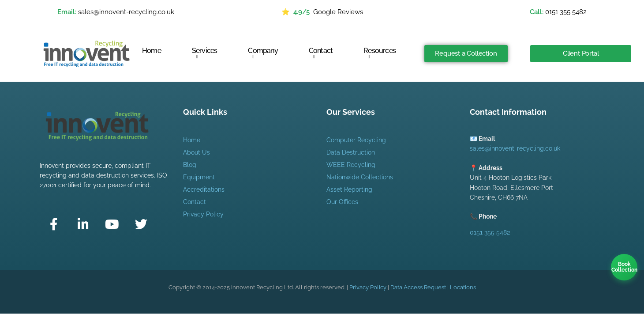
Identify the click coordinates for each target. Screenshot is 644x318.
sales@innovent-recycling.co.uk (126, 12)
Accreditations (204, 189)
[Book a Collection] (624, 267)
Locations (463, 287)
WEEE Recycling (351, 165)
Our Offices (342, 202)
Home (152, 51)
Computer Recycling (356, 140)
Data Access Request (418, 287)
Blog (190, 165)
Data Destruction (351, 152)
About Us (197, 152)
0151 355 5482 (566, 12)
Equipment (199, 177)
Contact (321, 53)
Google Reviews (322, 12)
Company (263, 53)
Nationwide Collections (360, 177)
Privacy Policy (203, 214)
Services (205, 53)
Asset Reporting (349, 189)
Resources (380, 53)
